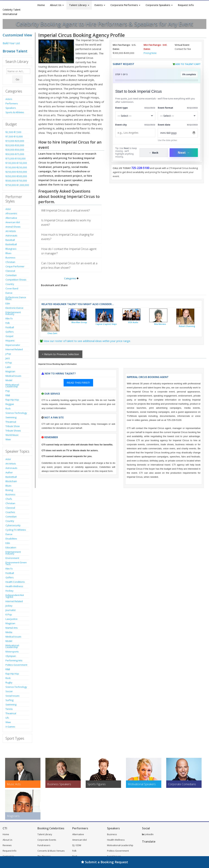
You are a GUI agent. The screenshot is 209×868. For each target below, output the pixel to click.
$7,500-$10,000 (14, 136)
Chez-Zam (52, 333)
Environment (12, 558)
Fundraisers (44, 845)
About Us (57, 5)
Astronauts (11, 235)
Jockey (9, 606)
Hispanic (10, 341)
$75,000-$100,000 (16, 159)
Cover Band (12, 288)
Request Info (186, 5)
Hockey (9, 591)
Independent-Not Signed (15, 596)
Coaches (10, 512)
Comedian (11, 275)
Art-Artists (11, 231)
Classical (10, 271)
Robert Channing (187, 326)
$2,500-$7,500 (13, 132)
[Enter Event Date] (178, 133)
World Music (12, 435)
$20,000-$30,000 (15, 145)
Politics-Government (16, 665)
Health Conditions (15, 582)
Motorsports (12, 652)
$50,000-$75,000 (15, 154)
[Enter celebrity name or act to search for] (18, 71)
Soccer (9, 691)
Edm (8, 303)
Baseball (10, 240)
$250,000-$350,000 (16, 172)
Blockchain (11, 481)
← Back (154, 153)
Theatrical (11, 422)
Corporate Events (47, 840)
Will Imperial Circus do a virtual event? (66, 210)
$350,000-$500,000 (16, 176)
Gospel (9, 336)
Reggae (10, 404)
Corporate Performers (125, 5)
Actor (8, 209)
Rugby (9, 682)
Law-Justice (11, 619)
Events (100, 5)
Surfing (9, 700)
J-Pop (8, 354)
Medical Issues (13, 376)
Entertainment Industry (13, 313)
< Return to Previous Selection (60, 354)
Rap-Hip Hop (12, 400)
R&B (8, 395)
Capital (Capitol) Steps (106, 324)
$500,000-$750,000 (16, 181)
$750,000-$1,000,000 (17, 185)
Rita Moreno (160, 324)
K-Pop (9, 363)
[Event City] (135, 133)
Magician (10, 371)
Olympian (11, 656)
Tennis (9, 709)
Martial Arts (12, 628)
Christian (10, 262)
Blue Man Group (79, 322)
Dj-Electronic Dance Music (16, 298)
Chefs (9, 499)
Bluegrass (11, 249)
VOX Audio (133, 322)
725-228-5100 (140, 168)
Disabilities (11, 539)
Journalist (11, 610)
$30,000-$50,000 (15, 150)
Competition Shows (16, 280)
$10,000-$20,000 (15, 141)
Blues (8, 253)
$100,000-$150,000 (16, 163)
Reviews (7, 845)
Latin (8, 367)
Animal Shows (13, 227)
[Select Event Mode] (178, 116)
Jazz (8, 358)
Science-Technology (16, 413)
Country (10, 284)
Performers (12, 103)
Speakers (11, 108)
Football (10, 327)
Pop (8, 391)
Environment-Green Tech (16, 563)
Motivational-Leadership (12, 386)
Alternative (11, 218)
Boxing (9, 490)
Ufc (7, 718)
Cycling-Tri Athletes (16, 530)
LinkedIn (148, 834)
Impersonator (13, 345)
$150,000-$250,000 (16, 167)
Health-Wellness (14, 586)
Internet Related (14, 349)
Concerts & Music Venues (51, 851)
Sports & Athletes (15, 112)
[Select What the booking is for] (135, 116)
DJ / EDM (77, 845)
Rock (8, 408)
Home (41, 5)
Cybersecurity (13, 525)
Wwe (8, 439)
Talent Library (79, 5)
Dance (9, 293)
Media (9, 632)
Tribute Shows (13, 431)
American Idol (13, 222)
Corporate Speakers (159, 5)
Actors (9, 99)
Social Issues (12, 696)
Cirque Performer (15, 266)
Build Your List (11, 43)
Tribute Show (13, 426)
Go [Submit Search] (17, 79)
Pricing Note (150, 53)
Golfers (10, 332)
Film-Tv (9, 318)
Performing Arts (14, 660)
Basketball (11, 244)
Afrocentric (11, 213)
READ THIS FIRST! (78, 383)
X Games (10, 727)
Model (9, 380)
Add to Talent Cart (188, 64)
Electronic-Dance (14, 308)
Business (10, 258)
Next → (184, 153)
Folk (8, 323)
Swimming (11, 417)
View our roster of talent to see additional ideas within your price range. (87, 341)
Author (9, 472)
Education (11, 547)
